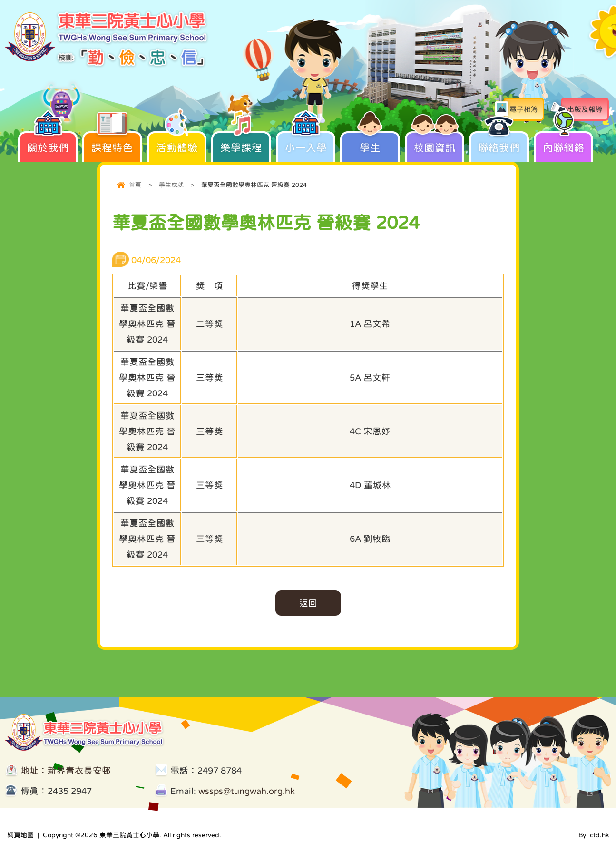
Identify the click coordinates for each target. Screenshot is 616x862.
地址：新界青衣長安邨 (66, 770)
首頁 (135, 185)
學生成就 (171, 185)
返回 (308, 603)
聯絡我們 (499, 142)
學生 (370, 142)
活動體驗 (177, 142)
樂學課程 (241, 142)
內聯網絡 (564, 142)
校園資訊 (435, 142)
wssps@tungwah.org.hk (247, 791)
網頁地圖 (20, 835)
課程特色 (112, 142)
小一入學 (306, 142)
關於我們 (48, 142)
